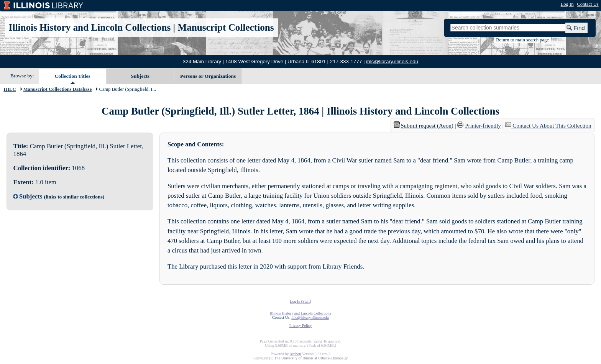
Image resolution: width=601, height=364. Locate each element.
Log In (567, 4)
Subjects (140, 76)
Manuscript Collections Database (57, 89)
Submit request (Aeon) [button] (424, 126)
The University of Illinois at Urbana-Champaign (311, 358)
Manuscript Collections (226, 27)
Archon (295, 354)
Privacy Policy (301, 325)
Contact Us (588, 4)
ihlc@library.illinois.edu (392, 61)
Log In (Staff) (300, 301)
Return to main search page (522, 40)
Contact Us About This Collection (552, 126)
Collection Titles (73, 76)
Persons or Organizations (208, 76)
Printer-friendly (483, 126)
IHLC (10, 89)
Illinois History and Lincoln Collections (90, 27)
